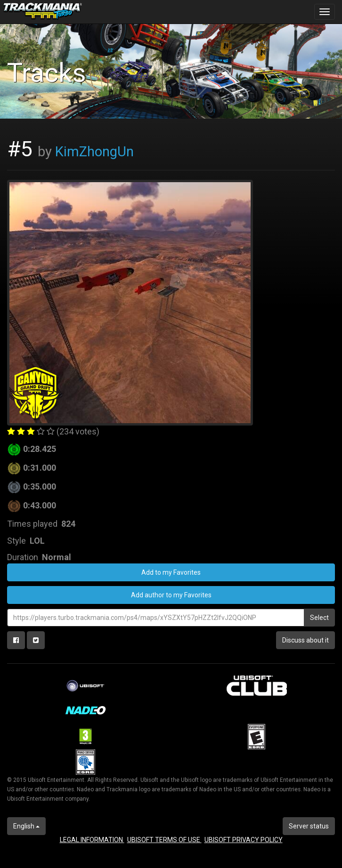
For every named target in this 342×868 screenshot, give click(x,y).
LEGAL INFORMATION (92, 840)
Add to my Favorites (171, 572)
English (26, 826)
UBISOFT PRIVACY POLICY (244, 840)
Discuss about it (305, 640)
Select (319, 618)
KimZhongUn (94, 152)
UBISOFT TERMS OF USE (164, 840)
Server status (309, 826)
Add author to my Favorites (171, 595)
